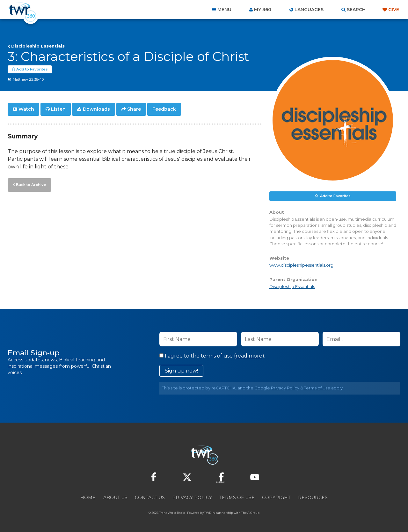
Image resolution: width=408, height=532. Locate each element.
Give (394, 10)
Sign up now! (181, 371)
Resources (313, 498)
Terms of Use (317, 388)
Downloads (96, 109)
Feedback (164, 109)
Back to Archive (30, 184)
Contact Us (150, 498)
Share (134, 109)
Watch (26, 109)
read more (249, 356)
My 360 (263, 10)
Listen (58, 109)
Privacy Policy (285, 388)
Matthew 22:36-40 (28, 79)
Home (88, 498)
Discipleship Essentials (38, 46)
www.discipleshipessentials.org (301, 265)
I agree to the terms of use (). (212, 356)
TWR (208, 513)
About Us (115, 498)
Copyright (276, 498)
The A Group (250, 513)
